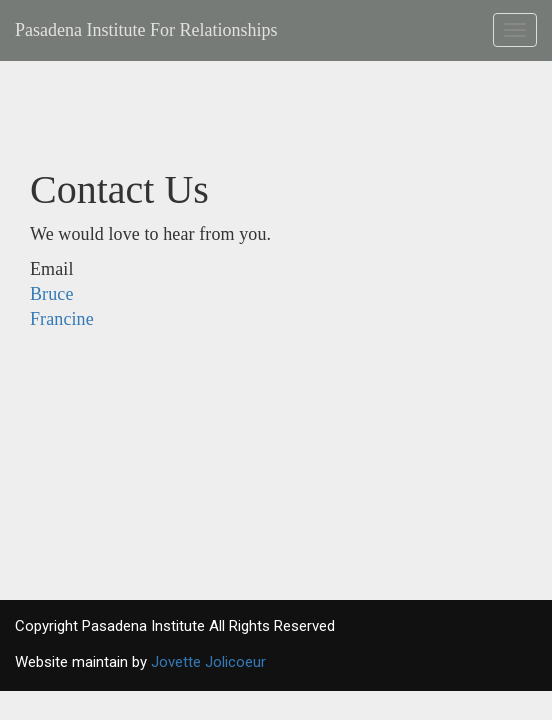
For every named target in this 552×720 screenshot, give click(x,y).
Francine (62, 319)
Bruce (51, 294)
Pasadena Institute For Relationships (146, 30)
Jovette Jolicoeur (208, 662)
